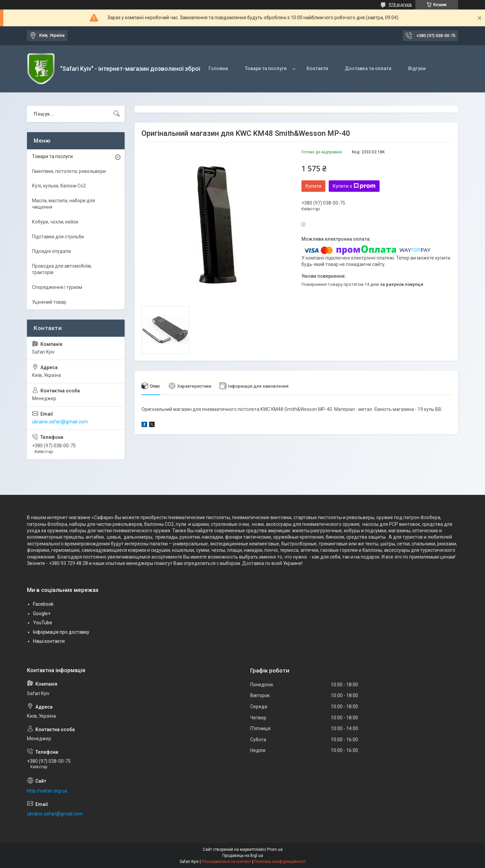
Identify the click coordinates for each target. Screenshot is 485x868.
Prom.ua (275, 849)
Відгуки (417, 68)
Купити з (354, 186)
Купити (313, 186)
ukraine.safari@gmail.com (60, 422)
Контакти (317, 68)
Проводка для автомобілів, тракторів (62, 269)
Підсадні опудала (51, 251)
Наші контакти (49, 641)
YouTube (43, 623)
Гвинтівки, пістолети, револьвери (69, 171)
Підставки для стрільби (58, 237)
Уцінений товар (49, 302)
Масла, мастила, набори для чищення (63, 204)
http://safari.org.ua (47, 791)
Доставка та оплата (368, 68)
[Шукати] (117, 114)
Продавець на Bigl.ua (243, 856)
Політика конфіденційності (280, 862)
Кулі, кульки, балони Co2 (59, 186)
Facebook (43, 604)
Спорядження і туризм (57, 287)
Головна (218, 68)
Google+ (42, 613)
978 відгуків (400, 5)
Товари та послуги (266, 68)
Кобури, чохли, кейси (55, 222)
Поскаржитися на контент (227, 862)
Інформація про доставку (61, 632)
